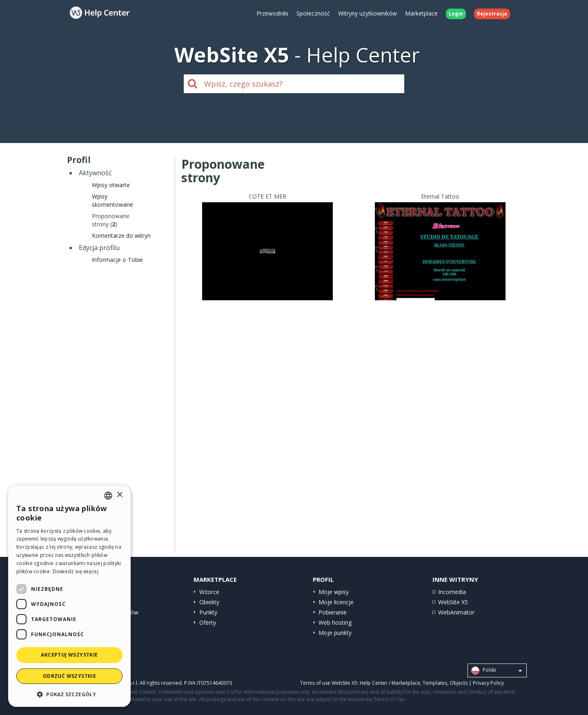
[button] (69, 694)
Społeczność (313, 13)
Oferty (208, 622)
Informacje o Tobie (117, 260)
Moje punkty (335, 633)
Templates (435, 683)
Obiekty (209, 602)
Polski (497, 670)
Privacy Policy (488, 683)
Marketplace (421, 13)
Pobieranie (333, 612)
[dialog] (69, 596)
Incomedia (452, 592)
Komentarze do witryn (121, 236)
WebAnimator (456, 612)
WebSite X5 (453, 602)
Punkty (208, 612)
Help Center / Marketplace (390, 683)
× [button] (119, 495)
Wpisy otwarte (111, 185)
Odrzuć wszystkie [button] (69, 676)
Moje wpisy (334, 592)
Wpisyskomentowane (112, 200)
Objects (459, 683)
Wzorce (209, 592)
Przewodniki (272, 13)
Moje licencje (336, 602)
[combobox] (108, 496)
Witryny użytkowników (367, 13)
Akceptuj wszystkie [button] (69, 655)
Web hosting (335, 622)
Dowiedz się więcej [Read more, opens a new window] (76, 571)
